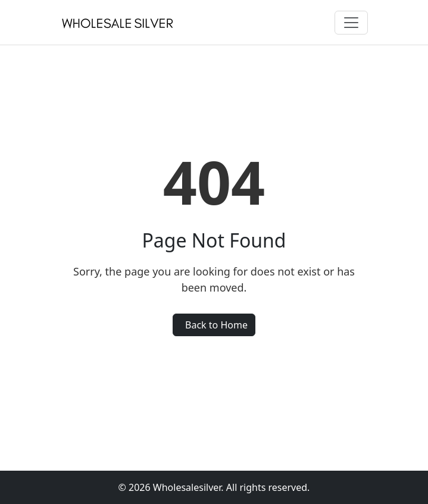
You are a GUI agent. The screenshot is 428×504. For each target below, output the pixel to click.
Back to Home (216, 325)
